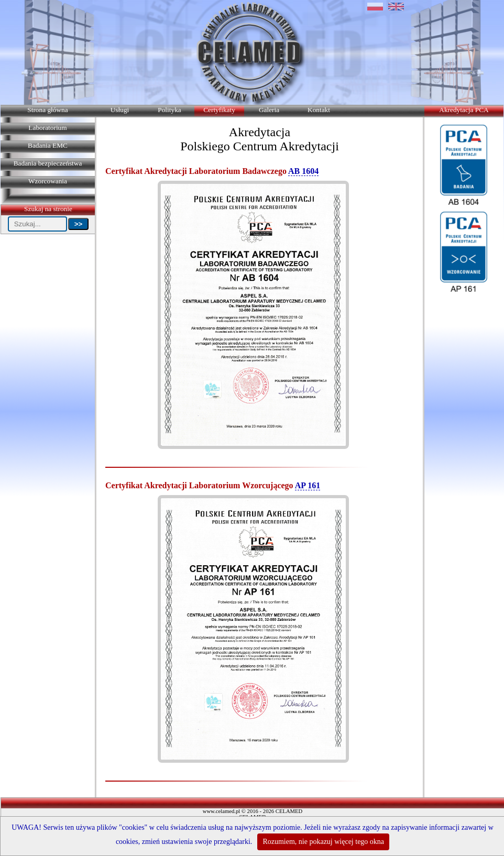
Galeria (269, 110)
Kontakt (319, 110)
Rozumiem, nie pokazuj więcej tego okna (323, 842)
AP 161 (308, 485)
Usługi (120, 110)
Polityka (169, 110)
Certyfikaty (219, 110)
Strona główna (47, 110)
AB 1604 (303, 171)
